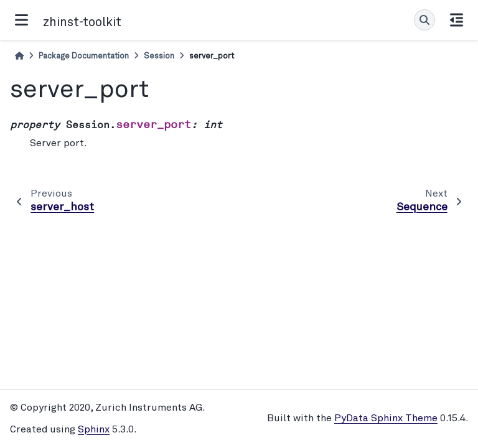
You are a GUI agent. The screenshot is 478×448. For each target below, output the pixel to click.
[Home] (19, 56)
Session (159, 56)
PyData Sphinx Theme (386, 419)
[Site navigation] (21, 20)
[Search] (424, 20)
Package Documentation (84, 56)
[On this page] (457, 20)
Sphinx (94, 430)
